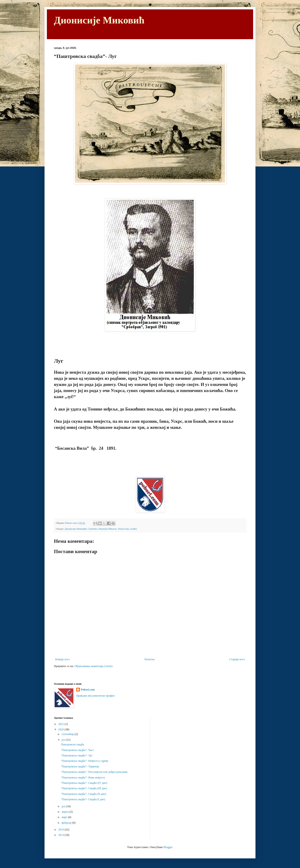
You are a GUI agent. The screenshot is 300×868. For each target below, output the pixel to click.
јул (64, 740)
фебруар (67, 823)
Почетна (150, 659)
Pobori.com (88, 690)
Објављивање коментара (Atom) (93, 666)
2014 (62, 835)
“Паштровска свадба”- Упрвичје (80, 766)
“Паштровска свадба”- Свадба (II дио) (84, 794)
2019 (62, 830)
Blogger (168, 847)
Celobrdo (92, 529)
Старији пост (237, 659)
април (66, 812)
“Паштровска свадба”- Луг (77, 755)
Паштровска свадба (73, 744)
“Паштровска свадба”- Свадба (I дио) (83, 799)
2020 (62, 729)
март (65, 817)
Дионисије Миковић (99, 20)
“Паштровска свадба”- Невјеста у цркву (85, 761)
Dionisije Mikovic (108, 529)
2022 (62, 724)
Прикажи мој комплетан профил (96, 696)
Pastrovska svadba (127, 529)
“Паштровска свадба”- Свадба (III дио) (84, 788)
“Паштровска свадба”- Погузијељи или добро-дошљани (94, 772)
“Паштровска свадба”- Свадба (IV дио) (84, 783)
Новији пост (62, 659)
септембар (68, 734)
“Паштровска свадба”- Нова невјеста (83, 777)
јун (64, 806)
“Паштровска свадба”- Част (77, 750)
